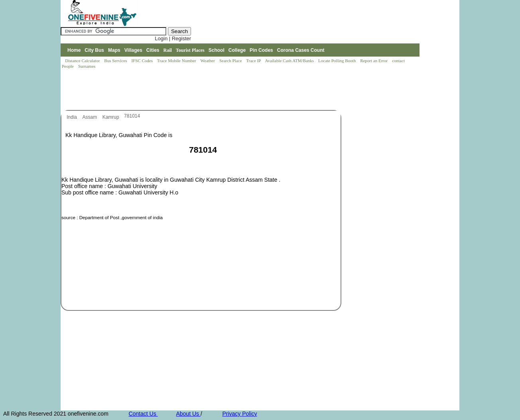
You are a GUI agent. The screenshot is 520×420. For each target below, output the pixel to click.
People (68, 66)
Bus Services (115, 61)
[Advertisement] (206, 90)
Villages (133, 50)
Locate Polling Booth (338, 61)
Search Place (231, 61)
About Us (188, 414)
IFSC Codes (142, 61)
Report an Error (374, 61)
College (237, 50)
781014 (132, 116)
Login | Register (173, 38)
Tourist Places (190, 50)
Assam (90, 117)
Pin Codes (261, 50)
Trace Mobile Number (177, 61)
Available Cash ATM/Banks (290, 61)
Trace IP (254, 61)
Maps (114, 50)
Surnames (87, 66)
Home (74, 50)
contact (399, 61)
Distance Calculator (82, 61)
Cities (153, 50)
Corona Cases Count (301, 50)
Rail (168, 50)
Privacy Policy (239, 414)
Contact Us (143, 414)
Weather (208, 61)
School (217, 50)
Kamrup (111, 117)
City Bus (94, 50)
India (72, 117)
